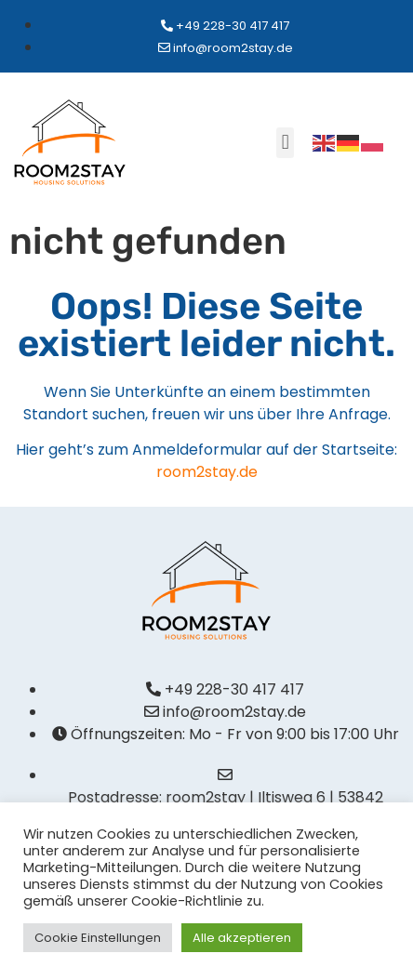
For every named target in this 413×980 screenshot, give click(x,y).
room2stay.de (207, 472)
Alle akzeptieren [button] (242, 938)
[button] (285, 143)
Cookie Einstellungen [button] (98, 938)
